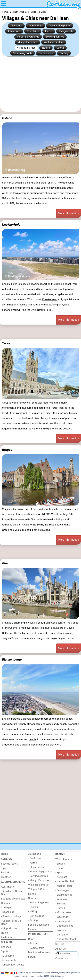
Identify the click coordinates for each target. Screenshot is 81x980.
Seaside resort (9, 864)
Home (5, 854)
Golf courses (46, 53)
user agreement (21, 976)
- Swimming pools (38, 903)
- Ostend (60, 908)
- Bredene (61, 904)
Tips (3, 868)
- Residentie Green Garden (11, 893)
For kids (6, 873)
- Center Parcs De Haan (11, 922)
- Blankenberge (64, 895)
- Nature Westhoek (66, 939)
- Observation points (13, 965)
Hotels (5, 933)
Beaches (6, 947)
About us (60, 949)
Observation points (60, 26)
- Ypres (59, 873)
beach (18, 183)
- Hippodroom (9, 928)
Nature (46, 48)
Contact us (62, 958)
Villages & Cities (26, 48)
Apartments (8, 887)
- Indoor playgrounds (40, 872)
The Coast (61, 877)
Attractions (14, 31)
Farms (49, 31)
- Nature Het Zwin (65, 881)
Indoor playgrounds (28, 37)
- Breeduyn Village (11, 916)
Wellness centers (54, 42)
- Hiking (33, 911)
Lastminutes (8, 937)
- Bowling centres (38, 876)
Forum (32, 957)
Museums (16, 26)
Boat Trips (33, 31)
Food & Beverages (39, 925)
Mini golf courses (27, 42)
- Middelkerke (63, 912)
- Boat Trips (35, 858)
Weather (6, 877)
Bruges (7, 450)
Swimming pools (23, 53)
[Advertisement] (40, 84)
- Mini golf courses (39, 880)
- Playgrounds (36, 867)
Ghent (6, 563)
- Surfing (33, 920)
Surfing (64, 53)
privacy (32, 976)
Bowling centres (55, 37)
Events (32, 929)
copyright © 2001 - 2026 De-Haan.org (50, 976)
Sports (60, 48)
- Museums (7, 956)
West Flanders (63, 859)
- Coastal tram (36, 948)
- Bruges (60, 864)
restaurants (26, 638)
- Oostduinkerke (64, 926)
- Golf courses (36, 916)
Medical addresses (39, 952)
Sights (5, 951)
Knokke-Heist (12, 225)
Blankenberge (12, 659)
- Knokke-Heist (64, 886)
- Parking (33, 944)
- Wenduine (62, 899)
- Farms (33, 863)
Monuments (35, 26)
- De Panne (61, 935)
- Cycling (33, 907)
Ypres (6, 343)
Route (32, 939)
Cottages (6, 908)
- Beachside (8, 912)
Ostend (7, 118)
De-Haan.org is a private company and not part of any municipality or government (49, 973)
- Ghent (59, 868)
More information (68, 213)
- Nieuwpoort (63, 921)
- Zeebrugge (62, 890)
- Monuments (9, 960)
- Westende (62, 917)
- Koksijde (61, 930)
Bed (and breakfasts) (13, 899)
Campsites (7, 903)
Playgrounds (66, 31)
